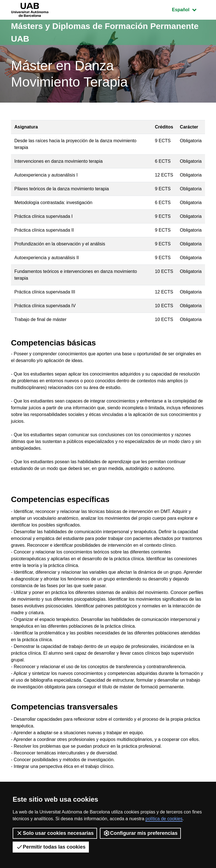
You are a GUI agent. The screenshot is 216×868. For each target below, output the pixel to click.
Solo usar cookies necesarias (55, 833)
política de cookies (164, 819)
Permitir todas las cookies (51, 847)
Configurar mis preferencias (140, 833)
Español (188, 9)
